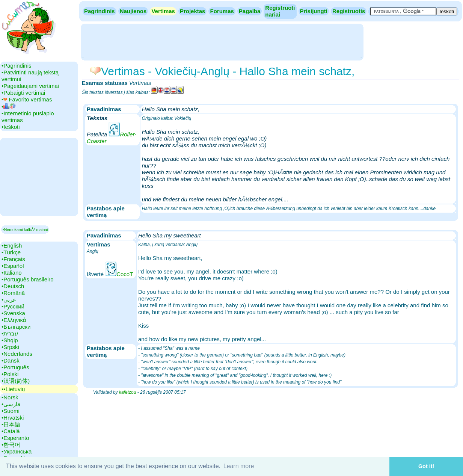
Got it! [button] (426, 466)
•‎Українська (17, 451)
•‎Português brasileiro (28, 279)
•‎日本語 (11, 424)
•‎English (12, 246)
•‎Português (15, 367)
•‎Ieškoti (11, 127)
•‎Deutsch (13, 286)
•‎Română (13, 293)
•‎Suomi (11, 411)
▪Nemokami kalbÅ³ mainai (25, 230)
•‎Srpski (10, 347)
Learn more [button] (239, 466)
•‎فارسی (11, 404)
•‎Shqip (10, 340)
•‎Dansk (11, 360)
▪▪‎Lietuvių (13, 389)
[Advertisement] (222, 41)
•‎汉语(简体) (16, 381)
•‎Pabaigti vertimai (23, 93)
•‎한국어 (11, 445)
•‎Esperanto (15, 438)
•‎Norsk (10, 397)
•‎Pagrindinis (16, 66)
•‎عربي (9, 300)
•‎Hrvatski (13, 418)
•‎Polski (10, 374)
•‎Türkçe (11, 252)
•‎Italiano (12, 273)
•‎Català (11, 431)
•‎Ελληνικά (14, 320)
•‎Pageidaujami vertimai (30, 86)
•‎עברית (10, 333)
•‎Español (13, 266)
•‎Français (13, 259)
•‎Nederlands (17, 354)
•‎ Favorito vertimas (27, 99)
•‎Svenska (13, 313)
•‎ (8, 107)
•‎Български (16, 327)
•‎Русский (13, 306)
